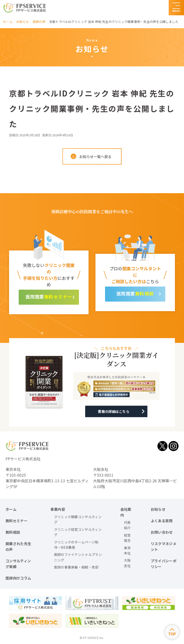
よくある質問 (162, 521)
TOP (172, 634)
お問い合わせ (162, 532)
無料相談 (145, 294)
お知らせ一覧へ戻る (96, 157)
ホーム (11, 509)
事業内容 (58, 509)
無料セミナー (61, 297)
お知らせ (158, 509)
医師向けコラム (18, 578)
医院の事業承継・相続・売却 (76, 567)
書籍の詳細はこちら (115, 411)
